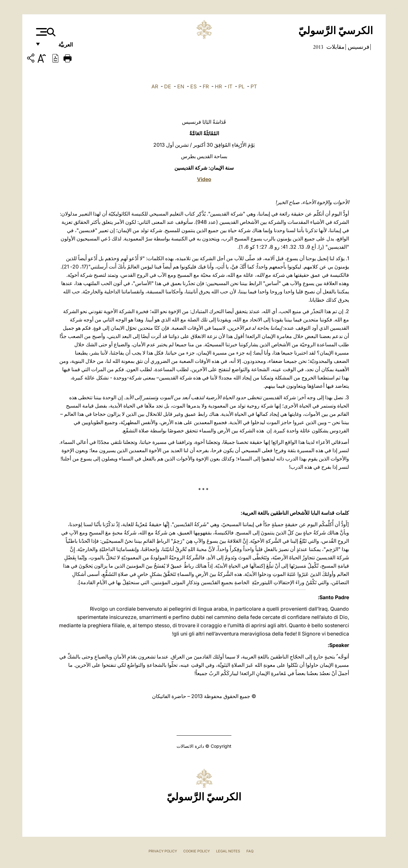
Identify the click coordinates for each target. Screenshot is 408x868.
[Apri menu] (41, 32)
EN (181, 86)
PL (241, 86)
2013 (318, 47)
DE (168, 86)
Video (204, 179)
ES (193, 86)
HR (218, 86)
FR (206, 86)
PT (254, 86)
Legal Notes (228, 851)
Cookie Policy (197, 851)
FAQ (250, 851)
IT (230, 86)
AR (155, 86)
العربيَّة (59, 47)
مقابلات (335, 47)
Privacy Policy (163, 851)
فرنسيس (358, 47)
